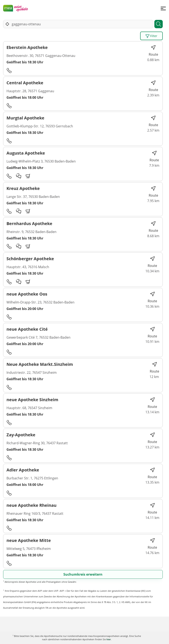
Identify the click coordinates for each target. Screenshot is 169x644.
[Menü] (163, 8)
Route (153, 51)
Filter (151, 36)
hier (109, 639)
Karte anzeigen (84, 638)
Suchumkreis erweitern (83, 574)
